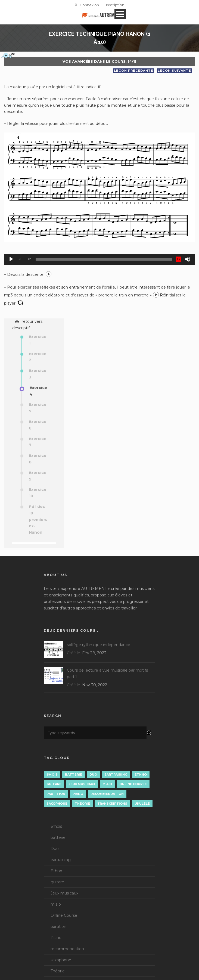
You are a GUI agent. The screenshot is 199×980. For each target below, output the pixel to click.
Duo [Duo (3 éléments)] (93, 774)
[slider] (99, 259)
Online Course (64, 915)
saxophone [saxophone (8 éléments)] (57, 804)
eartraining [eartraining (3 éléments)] (116, 774)
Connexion (89, 5)
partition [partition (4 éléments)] (56, 794)
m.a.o (56, 904)
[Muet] (188, 259)
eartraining (61, 860)
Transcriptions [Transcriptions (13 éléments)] (112, 804)
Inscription (115, 5)
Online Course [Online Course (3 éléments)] (133, 784)
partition (58, 927)
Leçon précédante (134, 71)
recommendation (67, 949)
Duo (55, 849)
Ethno (56, 871)
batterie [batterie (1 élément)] (74, 774)
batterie (58, 837)
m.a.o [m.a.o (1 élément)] (107, 784)
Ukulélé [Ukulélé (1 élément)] (142, 804)
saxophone (61, 960)
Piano (56, 938)
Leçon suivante (174, 71)
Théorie (58, 971)
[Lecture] (11, 259)
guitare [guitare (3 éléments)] (54, 784)
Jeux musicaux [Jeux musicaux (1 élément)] (82, 784)
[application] (99, 259)
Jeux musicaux (64, 893)
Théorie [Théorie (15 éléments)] (82, 804)
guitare (57, 882)
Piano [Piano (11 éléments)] (78, 794)
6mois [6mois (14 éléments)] (52, 774)
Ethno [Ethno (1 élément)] (141, 774)
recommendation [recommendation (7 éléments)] (107, 794)
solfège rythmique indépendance (99, 645)
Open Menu (120, 14)
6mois (56, 826)
